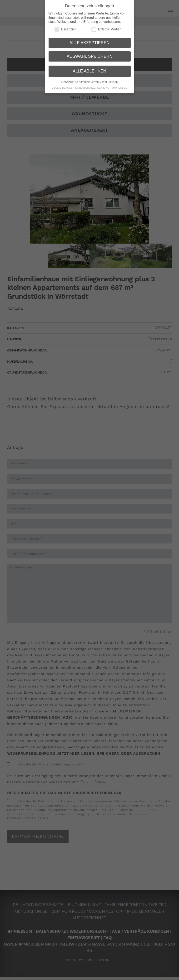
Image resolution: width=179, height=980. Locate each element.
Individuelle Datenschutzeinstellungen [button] (89, 82)
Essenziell (65, 29)
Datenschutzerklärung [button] (93, 88)
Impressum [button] (120, 88)
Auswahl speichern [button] (89, 56)
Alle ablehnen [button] (89, 71)
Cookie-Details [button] (62, 88)
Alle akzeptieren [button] (89, 43)
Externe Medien (106, 29)
